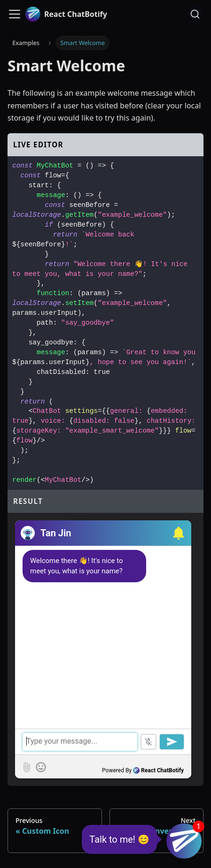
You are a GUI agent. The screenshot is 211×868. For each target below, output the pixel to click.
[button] (177, 533)
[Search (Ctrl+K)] (195, 14)
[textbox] (103, 742)
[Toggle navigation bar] (15, 14)
